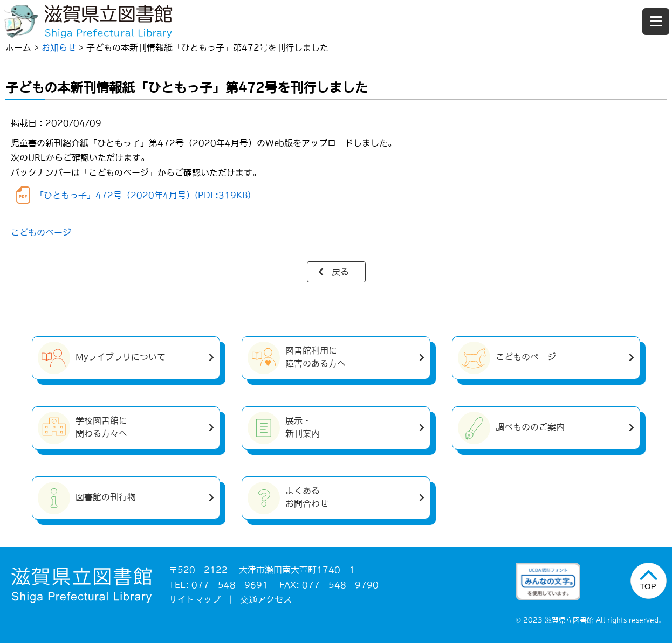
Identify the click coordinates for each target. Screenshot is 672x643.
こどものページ (41, 232)
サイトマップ (195, 599)
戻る (340, 272)
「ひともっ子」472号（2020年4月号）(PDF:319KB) (143, 195)
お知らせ (59, 47)
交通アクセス (266, 599)
